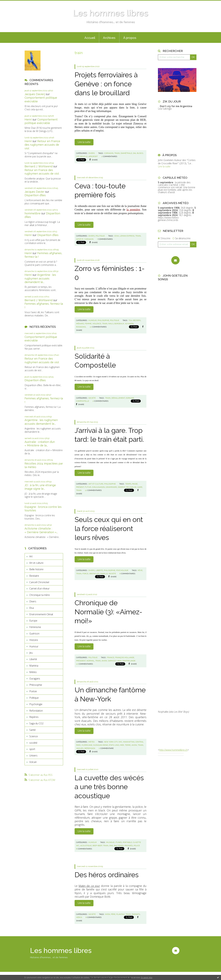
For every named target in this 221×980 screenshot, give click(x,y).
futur (88, 487)
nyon (108, 914)
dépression (90, 748)
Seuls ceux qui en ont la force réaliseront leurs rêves (109, 529)
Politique (34, 698)
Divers (33, 601)
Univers (33, 756)
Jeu (31, 653)
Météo (33, 672)
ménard (80, 324)
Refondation (36, 711)
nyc (120, 742)
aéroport (93, 156)
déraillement (118, 398)
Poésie (33, 691)
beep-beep (97, 846)
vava (119, 661)
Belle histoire (36, 569)
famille (104, 574)
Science (34, 736)
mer (122, 745)
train (117, 153)
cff (78, 156)
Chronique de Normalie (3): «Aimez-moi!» (108, 612)
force (85, 574)
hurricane (87, 745)
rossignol (81, 327)
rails (111, 324)
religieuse (131, 487)
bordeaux (119, 324)
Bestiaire (34, 576)
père (113, 914)
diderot (122, 487)
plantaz (120, 914)
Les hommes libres (110, 13)
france (111, 657)
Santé (32, 730)
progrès (129, 846)
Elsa (32, 608)
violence (97, 324)
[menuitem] (90, 37)
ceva (116, 236)
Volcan (33, 762)
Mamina (34, 666)
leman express (127, 236)
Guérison (34, 634)
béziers (137, 320)
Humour (34, 646)
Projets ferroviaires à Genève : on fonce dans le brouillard (106, 84)
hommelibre (33, 213)
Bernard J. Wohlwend (39, 166)
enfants (136, 914)
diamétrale (126, 153)
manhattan (129, 742)
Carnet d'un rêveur (39, 588)
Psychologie (36, 704)
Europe (33, 621)
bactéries (119, 846)
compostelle (83, 401)
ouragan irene (101, 745)
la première (133, 210)
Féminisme (35, 627)
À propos (130, 38)
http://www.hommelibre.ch (173, 750)
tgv (130, 320)
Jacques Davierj (35, 94)
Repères (34, 717)
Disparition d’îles (35, 195)
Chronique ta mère (40, 595)
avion (104, 661)
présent (80, 487)
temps (128, 484)
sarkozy (112, 661)
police (137, 846)
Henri (28, 119)
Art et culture (36, 563)
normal (90, 661)
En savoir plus (147, 977)
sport (32, 749)
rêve (140, 570)
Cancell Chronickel (39, 582)
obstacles (94, 574)
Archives (109, 38)
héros (79, 917)
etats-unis (114, 745)
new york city (111, 742)
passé (135, 484)
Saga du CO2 (36, 723)
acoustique (86, 846)
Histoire (34, 640)
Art (31, 556)
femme (88, 324)
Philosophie (36, 685)
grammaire (111, 487)
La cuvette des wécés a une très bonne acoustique (109, 787)
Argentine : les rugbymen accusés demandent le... (40, 278)
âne (111, 846)
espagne (130, 398)
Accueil (90, 38)
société (33, 743)
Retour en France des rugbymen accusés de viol (42, 145)
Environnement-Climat (41, 614)
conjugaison (98, 487)
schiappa (129, 324)
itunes (119, 842)
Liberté (33, 659)
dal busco (138, 153)
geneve (80, 239)
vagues (80, 748)
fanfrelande (129, 661)
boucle (84, 156)
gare (140, 487)
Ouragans (35, 679)
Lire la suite (84, 142)
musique (110, 842)
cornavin (109, 153)
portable (127, 842)
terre (128, 745)
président (81, 661)
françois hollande (125, 657)
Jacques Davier (34, 192)
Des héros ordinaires (107, 875)
